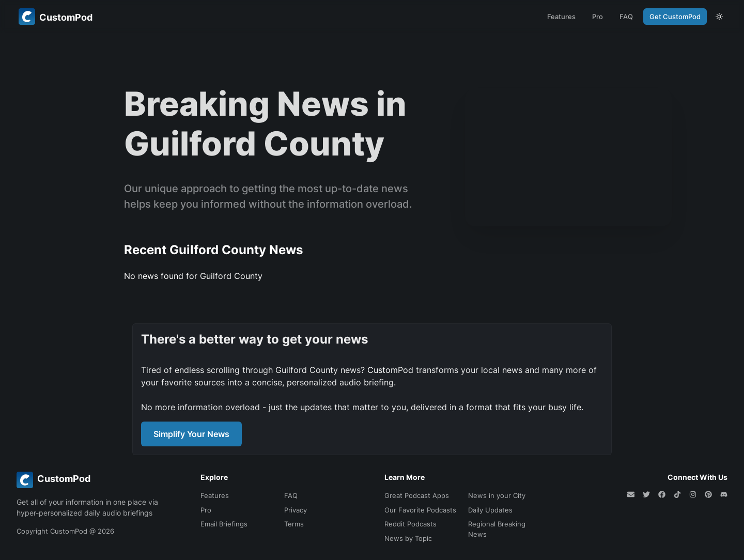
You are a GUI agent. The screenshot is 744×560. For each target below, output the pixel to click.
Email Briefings (224, 524)
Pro (598, 17)
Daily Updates (490, 510)
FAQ (626, 17)
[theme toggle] (719, 17)
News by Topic (408, 538)
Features (561, 17)
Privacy (296, 510)
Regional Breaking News (497, 529)
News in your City (497, 495)
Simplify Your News (191, 434)
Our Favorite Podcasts (420, 510)
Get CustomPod (675, 17)
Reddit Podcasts (410, 524)
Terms (294, 524)
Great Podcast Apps (417, 495)
